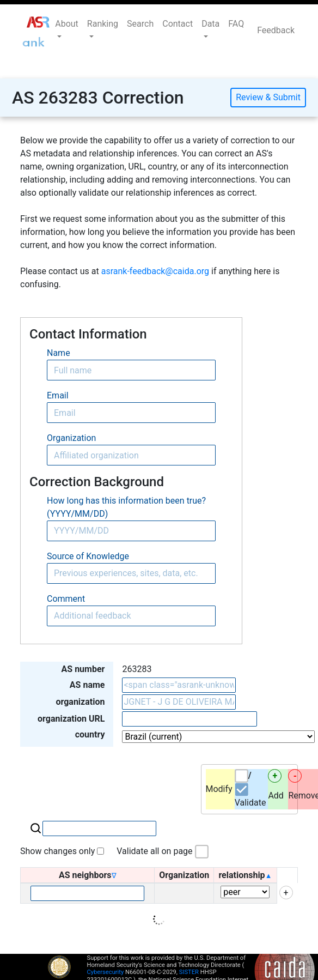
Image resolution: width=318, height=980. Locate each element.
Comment (66, 599)
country (90, 734)
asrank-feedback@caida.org (155, 271)
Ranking (103, 24)
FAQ (236, 24)
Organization (71, 438)
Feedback (276, 30)
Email (58, 395)
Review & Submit (268, 97)
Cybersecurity (106, 972)
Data (210, 24)
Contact (178, 24)
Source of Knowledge (88, 556)
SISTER (189, 972)
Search (140, 24)
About (67, 24)
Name (59, 353)
